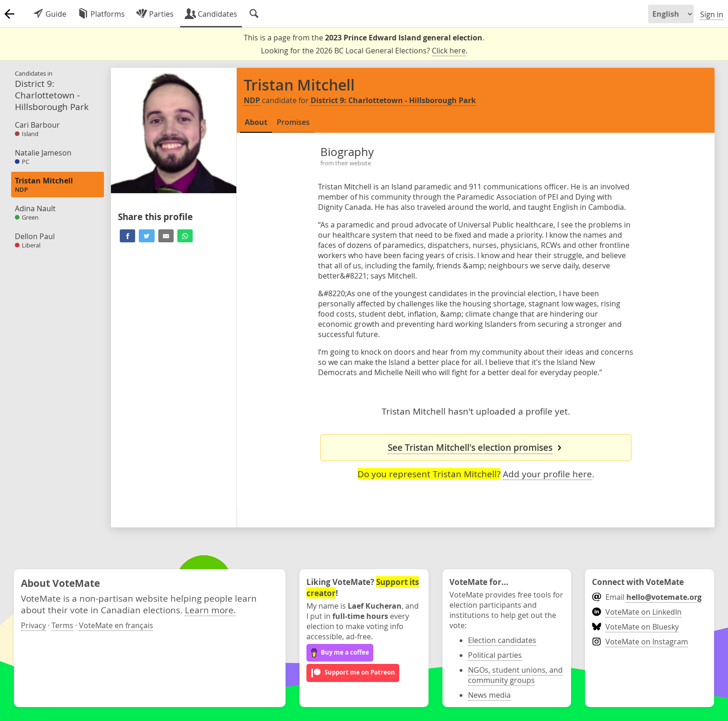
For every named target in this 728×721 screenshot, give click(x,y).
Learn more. (210, 610)
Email (647, 597)
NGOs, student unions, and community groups (515, 675)
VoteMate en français (116, 625)
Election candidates (502, 640)
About (256, 122)
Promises (293, 122)
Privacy (33, 625)
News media (489, 695)
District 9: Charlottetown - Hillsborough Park (393, 100)
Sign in (712, 14)
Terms (62, 625)
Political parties (495, 655)
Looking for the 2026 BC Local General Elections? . (364, 51)
